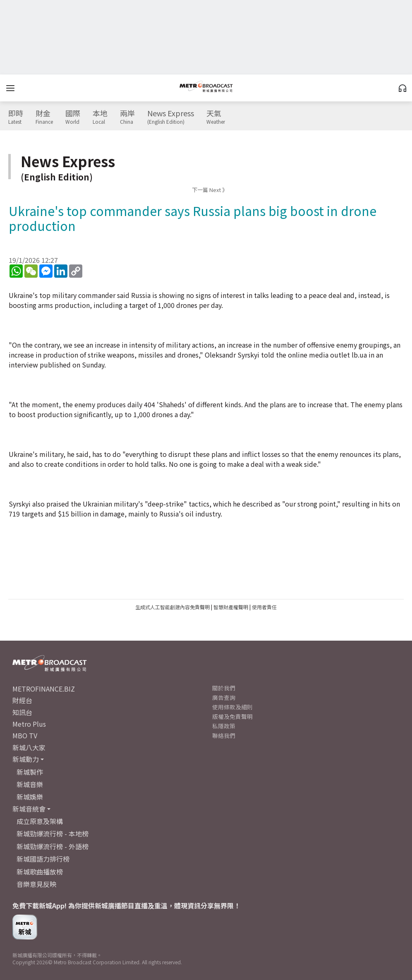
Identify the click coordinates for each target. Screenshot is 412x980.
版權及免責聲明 (232, 716)
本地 (100, 117)
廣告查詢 (224, 697)
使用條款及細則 (232, 707)
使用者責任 (264, 607)
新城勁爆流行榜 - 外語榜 (53, 846)
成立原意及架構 (40, 821)
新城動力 (26, 759)
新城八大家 (29, 747)
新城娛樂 (30, 797)
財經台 (22, 700)
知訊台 (22, 712)
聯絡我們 (224, 735)
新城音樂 (30, 784)
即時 (16, 117)
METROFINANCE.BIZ (44, 689)
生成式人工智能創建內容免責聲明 (172, 607)
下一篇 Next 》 (210, 190)
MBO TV (25, 735)
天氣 (216, 117)
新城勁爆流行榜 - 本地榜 (53, 833)
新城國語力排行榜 (43, 859)
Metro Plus (29, 724)
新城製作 (30, 772)
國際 (73, 117)
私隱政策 (224, 726)
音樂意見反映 (36, 884)
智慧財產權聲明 (231, 607)
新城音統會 (29, 809)
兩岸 (127, 117)
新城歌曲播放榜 (40, 872)
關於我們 (224, 688)
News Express (171, 117)
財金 (44, 117)
